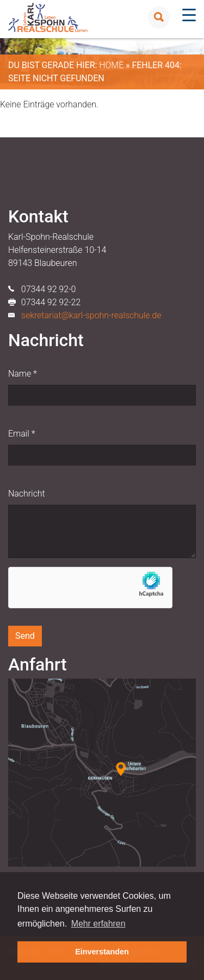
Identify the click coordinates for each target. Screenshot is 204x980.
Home (111, 65)
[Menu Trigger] (189, 15)
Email (21, 434)
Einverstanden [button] (102, 952)
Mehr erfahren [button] (98, 924)
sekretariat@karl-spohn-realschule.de (91, 315)
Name (23, 374)
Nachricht (27, 494)
